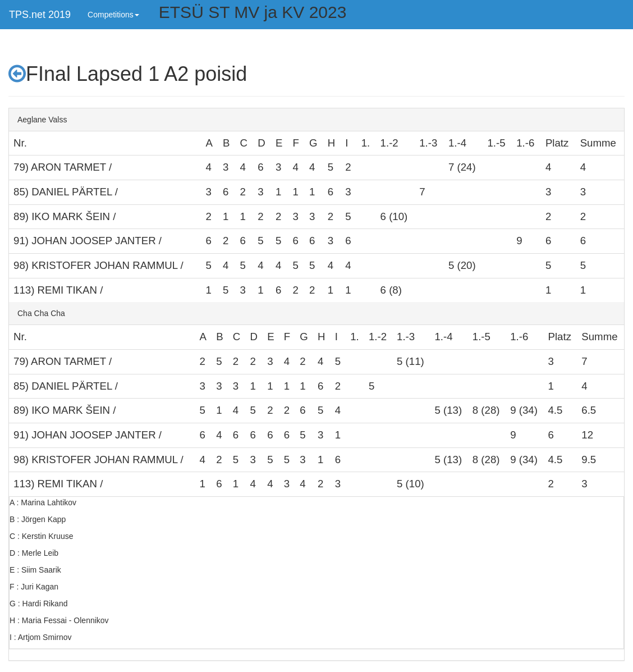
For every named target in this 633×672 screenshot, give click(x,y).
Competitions (113, 15)
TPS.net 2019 (40, 15)
